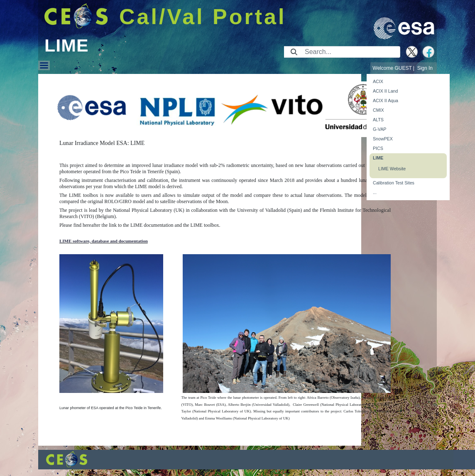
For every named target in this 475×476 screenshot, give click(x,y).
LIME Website (392, 169)
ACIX (378, 81)
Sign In (425, 68)
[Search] (350, 52)
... (375, 192)
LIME (378, 158)
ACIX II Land (385, 91)
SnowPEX (383, 139)
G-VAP (380, 129)
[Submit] (294, 52)
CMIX (378, 110)
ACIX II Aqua (386, 101)
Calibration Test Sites (394, 183)
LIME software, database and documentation (104, 241)
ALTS (378, 120)
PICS (378, 148)
